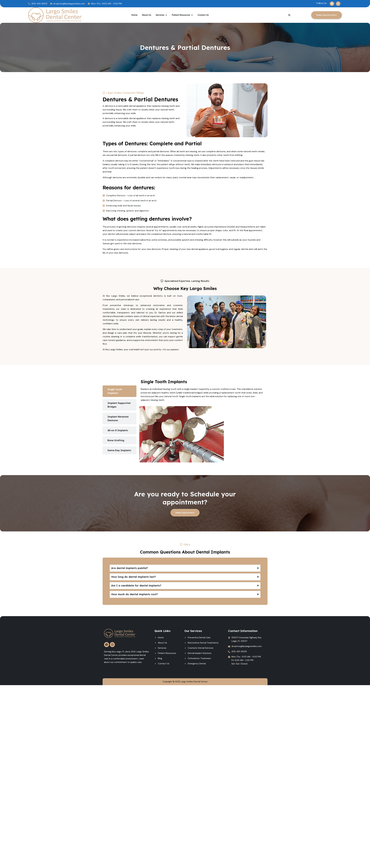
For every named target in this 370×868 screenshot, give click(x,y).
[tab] (120, 391)
